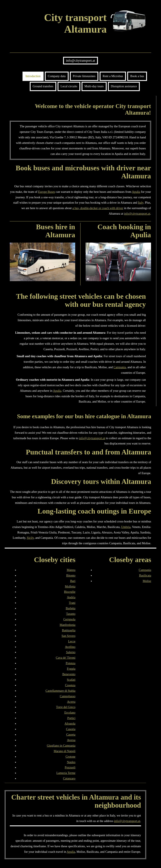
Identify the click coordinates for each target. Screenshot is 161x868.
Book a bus (137, 76)
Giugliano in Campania (61, 746)
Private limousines (84, 76)
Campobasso (68, 696)
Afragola (70, 724)
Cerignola (69, 619)
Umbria (126, 527)
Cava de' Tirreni (66, 658)
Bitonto (71, 575)
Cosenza (70, 685)
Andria (71, 597)
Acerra (71, 702)
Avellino (70, 647)
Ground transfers (43, 86)
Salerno (71, 652)
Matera (71, 570)
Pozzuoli (70, 767)
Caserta (71, 735)
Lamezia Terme (66, 773)
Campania (120, 367)
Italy (141, 203)
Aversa (71, 740)
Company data (57, 76)
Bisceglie (70, 592)
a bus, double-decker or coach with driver (98, 208)
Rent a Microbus (113, 76)
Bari (73, 581)
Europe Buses (47, 192)
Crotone (71, 757)
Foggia (71, 669)
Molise (147, 581)
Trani (72, 603)
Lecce (72, 641)
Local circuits (69, 86)
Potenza (71, 663)
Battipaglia (69, 630)
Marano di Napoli (65, 751)
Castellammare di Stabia (60, 691)
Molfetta (70, 586)
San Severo (68, 636)
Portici (71, 718)
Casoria (71, 729)
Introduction (33, 76)
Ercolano (70, 712)
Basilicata (145, 575)
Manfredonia (68, 625)
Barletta (71, 608)
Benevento (69, 674)
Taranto (71, 614)
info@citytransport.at (81, 60)
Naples (71, 762)
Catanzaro (69, 778)
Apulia (136, 192)
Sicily (30, 538)
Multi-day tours (94, 86)
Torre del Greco (66, 707)
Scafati (71, 680)
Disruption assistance (124, 86)
